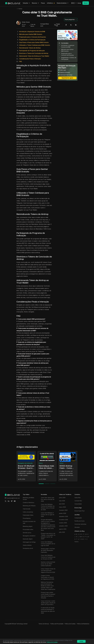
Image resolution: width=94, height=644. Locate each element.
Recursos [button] (35, 3)
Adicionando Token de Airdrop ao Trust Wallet (34, 56)
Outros (41, 463)
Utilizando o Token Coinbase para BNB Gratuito (35, 45)
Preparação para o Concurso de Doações (33, 37)
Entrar (79, 3)
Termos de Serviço (44, 624)
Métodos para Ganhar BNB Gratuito (31, 34)
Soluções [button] (26, 3)
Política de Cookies (70, 624)
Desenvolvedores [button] (63, 3)
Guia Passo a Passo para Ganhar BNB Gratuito (34, 42)
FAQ (21, 61)
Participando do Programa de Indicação (32, 51)
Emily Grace (26, 22)
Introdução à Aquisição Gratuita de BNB (32, 32)
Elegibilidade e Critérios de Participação (32, 40)
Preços (43, 3)
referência (50, 3)
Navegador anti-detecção (25, 463)
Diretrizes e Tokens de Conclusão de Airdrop (34, 53)
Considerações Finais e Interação (30, 59)
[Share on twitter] (6, 501)
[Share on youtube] (15, 501)
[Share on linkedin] (9, 501)
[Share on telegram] (12, 501)
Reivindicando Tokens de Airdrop (30, 48)
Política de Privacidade (57, 624)
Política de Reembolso (83, 624)
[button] (74, 3)
